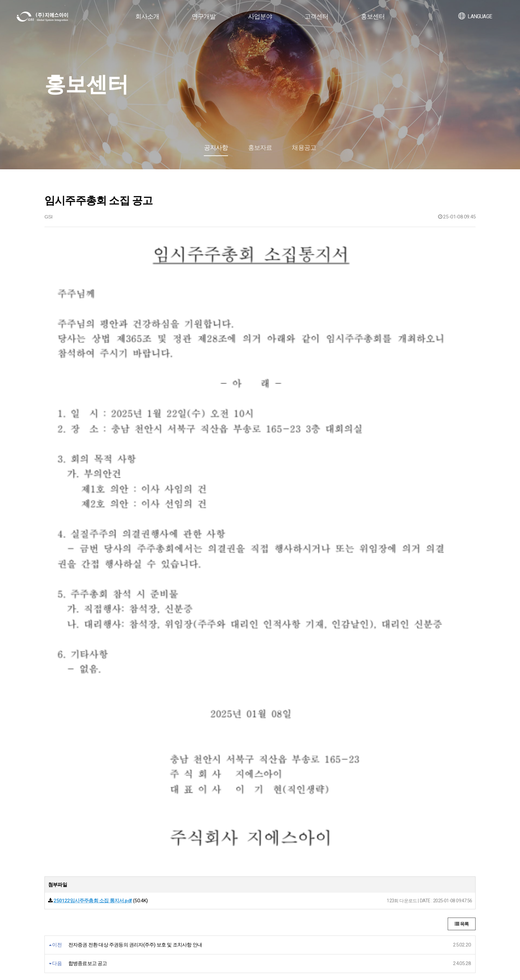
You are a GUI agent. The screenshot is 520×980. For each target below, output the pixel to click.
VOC (307, 836)
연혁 (49, 844)
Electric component (236, 867)
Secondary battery (234, 859)
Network (225, 875)
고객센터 (317, 16)
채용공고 (304, 148)
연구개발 (204, 16)
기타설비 (226, 890)
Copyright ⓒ (133, 959)
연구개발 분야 (144, 852)
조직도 (51, 852)
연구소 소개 (142, 836)
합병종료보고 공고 (88, 629)
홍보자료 (260, 148)
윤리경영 (312, 844)
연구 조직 (140, 844)
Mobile (223, 852)
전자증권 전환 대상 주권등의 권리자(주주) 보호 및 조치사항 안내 (135, 611)
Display (223, 836)
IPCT (222, 882)
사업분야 (260, 16)
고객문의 (312, 852)
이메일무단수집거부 (117, 907)
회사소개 (147, 16)
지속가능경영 (58, 860)
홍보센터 (373, 16)
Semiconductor (232, 844)
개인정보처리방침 (65, 907)
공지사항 (216, 148)
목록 (462, 590)
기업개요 (53, 836)
